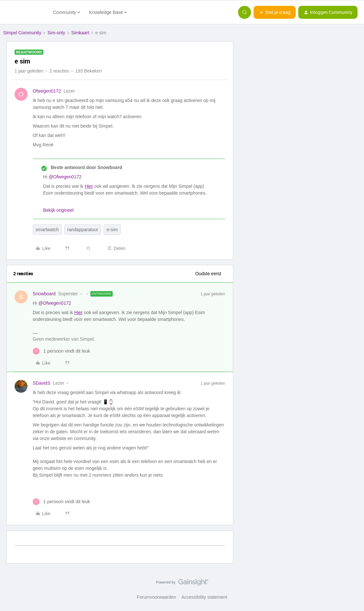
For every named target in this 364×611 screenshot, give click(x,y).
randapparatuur (83, 230)
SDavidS (41, 383)
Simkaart (80, 33)
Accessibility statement (204, 597)
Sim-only (56, 33)
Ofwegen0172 (47, 91)
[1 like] (61, 351)
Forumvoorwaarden (157, 597)
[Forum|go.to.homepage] (24, 12)
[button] (275, 12)
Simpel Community (22, 33)
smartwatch (47, 230)
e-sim (112, 230)
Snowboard (44, 294)
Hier (89, 186)
